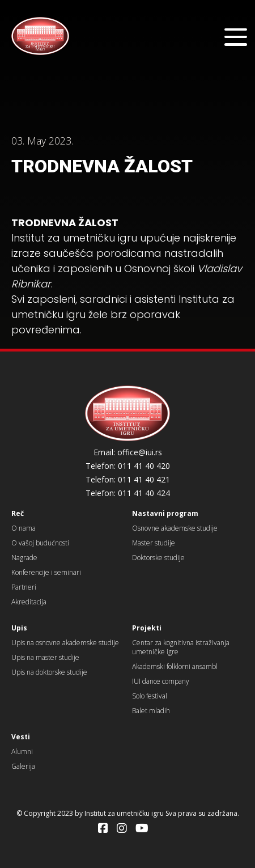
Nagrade (24, 558)
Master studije (154, 543)
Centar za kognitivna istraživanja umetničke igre (181, 647)
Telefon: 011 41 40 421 (128, 480)
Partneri (24, 587)
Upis (19, 628)
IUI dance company (161, 681)
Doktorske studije (158, 558)
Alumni (22, 751)
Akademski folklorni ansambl (175, 666)
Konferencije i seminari (46, 572)
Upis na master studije (45, 657)
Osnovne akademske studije (175, 528)
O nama (24, 528)
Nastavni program (165, 513)
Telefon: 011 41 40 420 (128, 466)
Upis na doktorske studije (49, 672)
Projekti (147, 628)
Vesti (21, 737)
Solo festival (150, 696)
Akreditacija (29, 602)
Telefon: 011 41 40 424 (128, 493)
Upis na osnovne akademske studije (65, 643)
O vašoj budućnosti (40, 543)
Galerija (23, 766)
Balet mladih (151, 711)
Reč (18, 513)
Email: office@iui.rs (128, 452)
